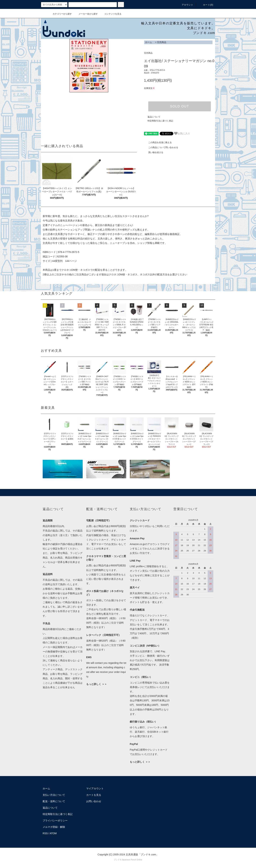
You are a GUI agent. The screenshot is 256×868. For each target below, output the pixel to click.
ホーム (149, 42)
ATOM (53, 833)
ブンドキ (118, 860)
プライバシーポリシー (55, 821)
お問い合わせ (94, 801)
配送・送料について (54, 801)
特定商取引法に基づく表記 (160, 121)
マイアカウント (95, 788)
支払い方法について (54, 795)
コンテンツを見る (111, 14)
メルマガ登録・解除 (54, 827)
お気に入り (182, 133)
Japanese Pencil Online (132, 860)
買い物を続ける (154, 152)
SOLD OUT (180, 106)
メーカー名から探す (86, 14)
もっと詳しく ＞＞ (97, 684)
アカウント (185, 5)
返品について (154, 117)
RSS (45, 833)
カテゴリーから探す (60, 14)
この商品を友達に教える (158, 142)
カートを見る (94, 795)
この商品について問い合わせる (161, 147)
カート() (206, 5)
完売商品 (162, 42)
